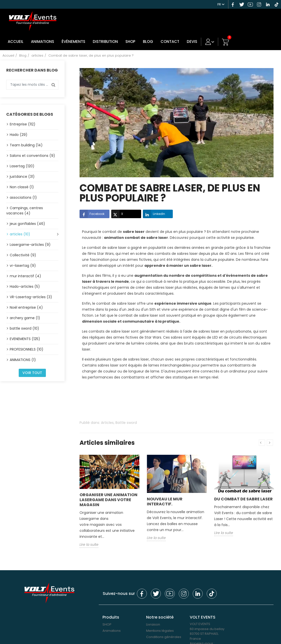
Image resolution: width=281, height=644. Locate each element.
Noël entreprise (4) (26, 307)
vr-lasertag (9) (23, 265)
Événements (72, 42)
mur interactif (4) (25, 276)
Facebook (92, 214)
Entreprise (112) (23, 124)
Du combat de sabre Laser (243, 499)
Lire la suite (89, 545)
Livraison (153, 624)
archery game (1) (25, 318)
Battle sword (126, 423)
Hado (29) (19, 134)
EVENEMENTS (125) (25, 339)
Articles (107, 423)
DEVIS (189, 42)
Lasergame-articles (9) (30, 244)
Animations (42, 42)
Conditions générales (164, 637)
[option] (109, 505)
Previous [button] (262, 443)
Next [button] (270, 443)
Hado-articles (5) (25, 286)
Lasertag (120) (22, 166)
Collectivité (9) (23, 255)
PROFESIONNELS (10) (27, 349)
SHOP (128, 42)
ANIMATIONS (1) (23, 360)
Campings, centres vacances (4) (25, 210)
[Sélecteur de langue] (221, 4)
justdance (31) (22, 176)
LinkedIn (154, 214)
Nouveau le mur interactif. (165, 501)
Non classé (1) (22, 187)
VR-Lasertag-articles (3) (31, 297)
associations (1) (23, 197)
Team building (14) (26, 145)
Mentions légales (160, 631)
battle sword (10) (24, 328)
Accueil (15, 42)
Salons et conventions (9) (32, 155)
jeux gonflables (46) (27, 223)
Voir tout (32, 372)
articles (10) (20, 234)
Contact (167, 42)
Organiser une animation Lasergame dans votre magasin (108, 500)
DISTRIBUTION (104, 42)
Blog (146, 42)
